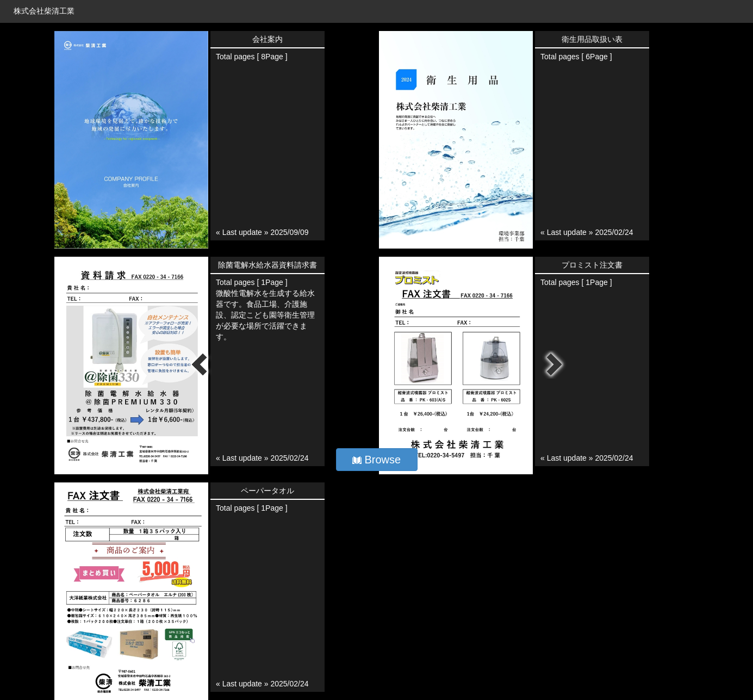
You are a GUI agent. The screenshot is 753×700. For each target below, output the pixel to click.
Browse (376, 460)
